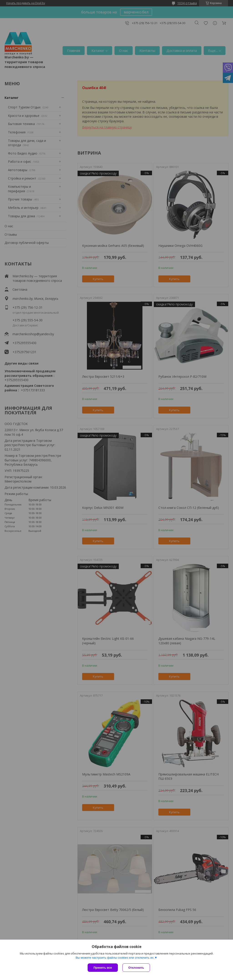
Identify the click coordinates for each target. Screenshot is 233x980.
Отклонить (136, 968)
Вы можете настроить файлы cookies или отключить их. (115, 958)
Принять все (103, 968)
